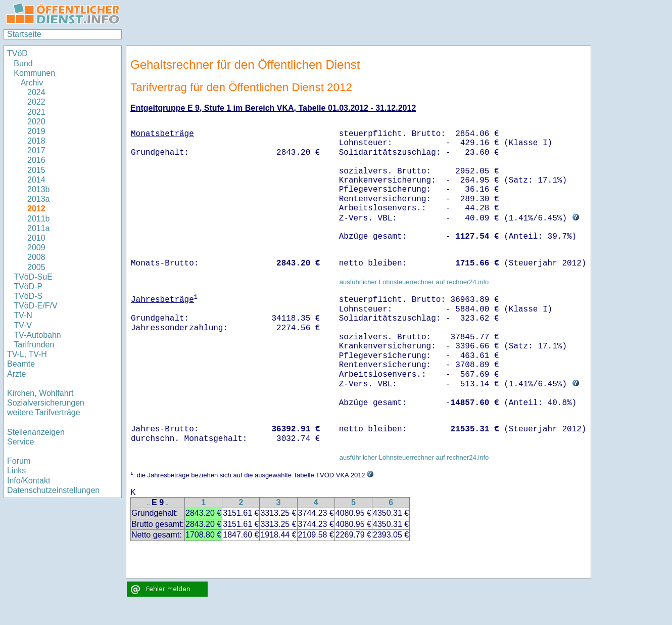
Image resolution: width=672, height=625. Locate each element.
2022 (36, 102)
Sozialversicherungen (46, 403)
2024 (36, 92)
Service (20, 442)
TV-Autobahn (37, 335)
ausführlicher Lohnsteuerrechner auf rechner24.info (414, 282)
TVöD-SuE (33, 277)
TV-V (23, 325)
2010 (36, 238)
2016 (36, 160)
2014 (36, 180)
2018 (36, 141)
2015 (36, 170)
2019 (36, 131)
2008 (36, 257)
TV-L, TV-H (27, 354)
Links (16, 471)
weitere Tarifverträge (44, 412)
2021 (36, 112)
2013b (39, 189)
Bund (23, 63)
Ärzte (16, 374)
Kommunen (35, 73)
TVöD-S (28, 296)
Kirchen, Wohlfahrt (40, 393)
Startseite (24, 34)
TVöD (17, 53)
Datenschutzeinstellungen (53, 490)
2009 (36, 248)
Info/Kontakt (29, 481)
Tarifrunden (34, 345)
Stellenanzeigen (36, 432)
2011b (39, 219)
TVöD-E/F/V (35, 306)
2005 (36, 267)
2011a (39, 228)
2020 (36, 122)
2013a (39, 199)
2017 (36, 150)
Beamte (21, 364)
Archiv (32, 83)
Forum (19, 461)
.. (149, 503)
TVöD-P (28, 286)
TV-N (23, 315)
